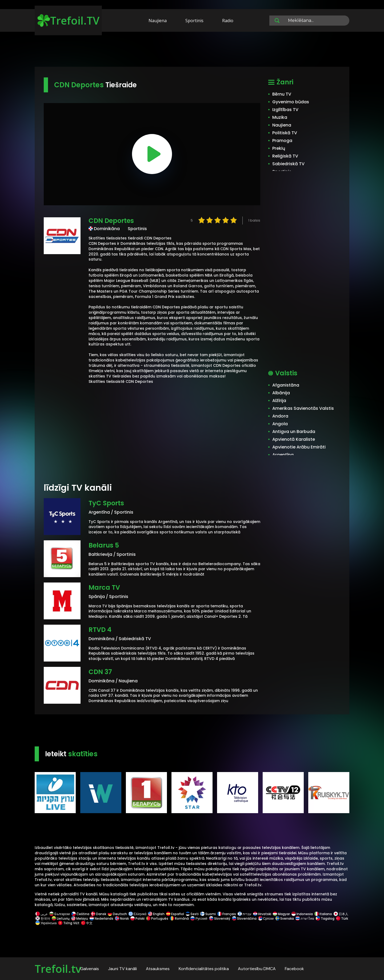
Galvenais (90, 969)
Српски (266, 918)
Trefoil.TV (68, 20)
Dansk (99, 914)
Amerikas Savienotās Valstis (303, 408)
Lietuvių (61, 918)
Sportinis (194, 21)
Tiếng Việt (69, 923)
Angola (280, 424)
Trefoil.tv (58, 969)
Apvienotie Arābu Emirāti (299, 447)
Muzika (280, 117)
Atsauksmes (158, 969)
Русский (199, 918)
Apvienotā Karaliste (294, 439)
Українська (46, 923)
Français (227, 914)
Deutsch (117, 914)
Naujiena (158, 21)
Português (157, 918)
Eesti (192, 914)
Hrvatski (262, 914)
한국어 (43, 918)
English (156, 914)
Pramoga (282, 141)
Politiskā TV (285, 133)
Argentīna (283, 455)
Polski (137, 918)
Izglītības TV (285, 110)
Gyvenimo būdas (291, 102)
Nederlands (101, 918)
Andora (280, 416)
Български (60, 914)
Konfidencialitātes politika (204, 969)
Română (179, 918)
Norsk (122, 918)
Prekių (279, 148)
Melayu (80, 918)
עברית (245, 914)
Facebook (294, 969)
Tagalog (325, 918)
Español (175, 914)
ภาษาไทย (305, 918)
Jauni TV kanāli (122, 969)
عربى (42, 914)
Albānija (281, 393)
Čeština (80, 914)
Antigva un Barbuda (294, 432)
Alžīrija (279, 401)
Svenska (285, 918)
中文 (86, 923)
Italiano (323, 914)
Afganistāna (286, 385)
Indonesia (302, 914)
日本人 (341, 914)
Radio (228, 21)
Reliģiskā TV (285, 156)
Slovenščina (244, 918)
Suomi (208, 914)
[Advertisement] (192, 50)
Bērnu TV (282, 94)
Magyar (281, 914)
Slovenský (220, 918)
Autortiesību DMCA (257, 969)
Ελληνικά (137, 914)
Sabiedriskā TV (288, 164)
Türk (342, 918)
